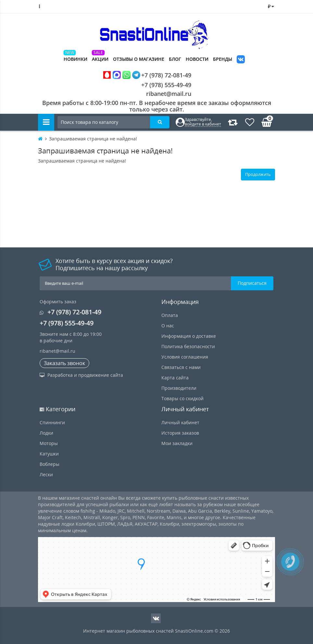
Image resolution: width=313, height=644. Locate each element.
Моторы (49, 443)
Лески (46, 474)
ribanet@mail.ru (169, 94)
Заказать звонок (64, 363)
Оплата (170, 315)
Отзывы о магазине (139, 59)
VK (241, 60)
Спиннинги (52, 422)
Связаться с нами (181, 367)
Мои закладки (177, 443)
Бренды (223, 59)
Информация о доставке (189, 336)
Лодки (46, 433)
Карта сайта (175, 378)
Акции (100, 59)
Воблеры (50, 464)
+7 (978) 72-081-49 (147, 75)
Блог (175, 59)
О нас (168, 326)
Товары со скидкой (182, 398)
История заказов (180, 433)
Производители (179, 388)
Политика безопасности (188, 346)
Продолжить (258, 174)
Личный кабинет (180, 422)
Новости (197, 59)
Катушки (49, 454)
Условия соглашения (185, 357)
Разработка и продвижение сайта (81, 375)
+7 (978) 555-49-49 (161, 85)
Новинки (75, 59)
